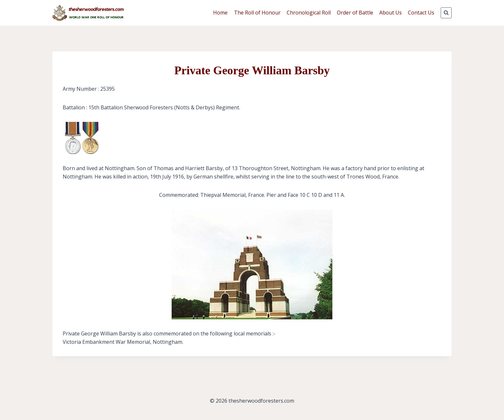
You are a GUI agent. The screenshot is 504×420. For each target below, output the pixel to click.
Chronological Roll (309, 13)
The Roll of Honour (257, 13)
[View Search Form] (446, 13)
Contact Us (421, 13)
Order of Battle (355, 13)
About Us (391, 13)
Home (220, 13)
